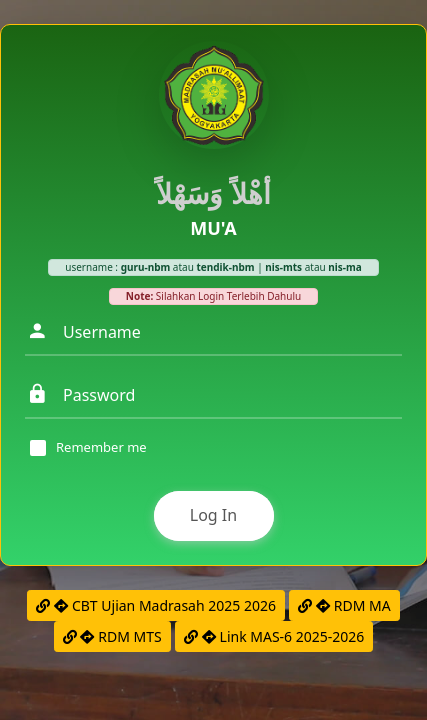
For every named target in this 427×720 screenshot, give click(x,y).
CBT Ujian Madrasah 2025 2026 (156, 605)
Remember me (101, 448)
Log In (213, 515)
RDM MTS (112, 636)
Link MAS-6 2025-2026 (274, 636)
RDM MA (344, 605)
